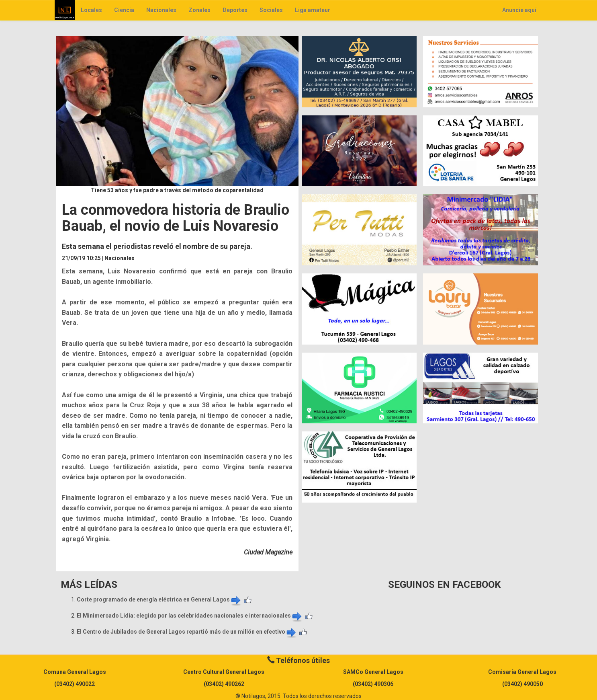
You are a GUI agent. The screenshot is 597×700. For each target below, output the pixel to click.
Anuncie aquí (519, 10)
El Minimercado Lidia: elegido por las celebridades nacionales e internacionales (190, 616)
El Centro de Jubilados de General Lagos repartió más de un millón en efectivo (187, 632)
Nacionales (161, 10)
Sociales (271, 10)
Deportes (235, 10)
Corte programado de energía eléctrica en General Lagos (159, 599)
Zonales (199, 10)
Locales (91, 10)
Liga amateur (313, 10)
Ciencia (124, 10)
